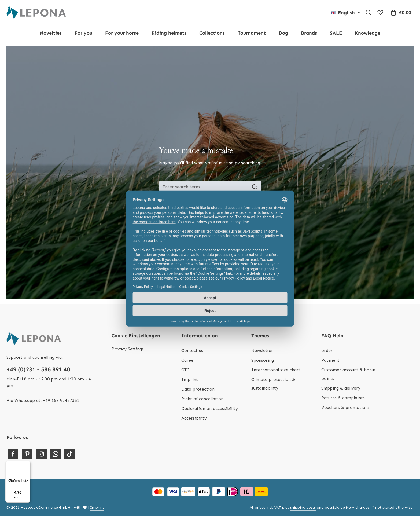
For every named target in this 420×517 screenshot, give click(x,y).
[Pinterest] (27, 455)
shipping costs (303, 509)
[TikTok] (70, 455)
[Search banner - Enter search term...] (204, 189)
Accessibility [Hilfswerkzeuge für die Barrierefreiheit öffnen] (194, 419)
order (327, 352)
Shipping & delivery (341, 389)
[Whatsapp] (56, 455)
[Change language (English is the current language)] (346, 13)
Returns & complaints (343, 399)
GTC (185, 371)
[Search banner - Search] (256, 189)
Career (188, 362)
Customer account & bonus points (349, 375)
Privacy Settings (128, 350)
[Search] (369, 13)
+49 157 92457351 (61, 402)
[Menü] (27, 464)
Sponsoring (263, 362)
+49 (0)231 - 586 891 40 (38, 371)
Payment (330, 362)
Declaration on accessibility (210, 410)
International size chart (276, 371)
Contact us (192, 352)
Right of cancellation (202, 400)
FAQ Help (332, 337)
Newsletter (262, 352)
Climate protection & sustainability (273, 385)
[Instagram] (41, 455)
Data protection (198, 390)
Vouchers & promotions (345, 409)
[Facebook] (13, 455)
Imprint (190, 381)
